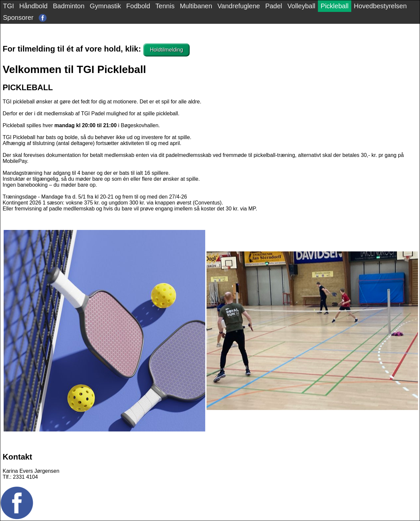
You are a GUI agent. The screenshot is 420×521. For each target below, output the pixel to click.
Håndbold (33, 6)
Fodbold (138, 6)
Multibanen (196, 6)
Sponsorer (18, 18)
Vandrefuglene (239, 6)
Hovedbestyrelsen (380, 6)
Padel (274, 6)
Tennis (165, 6)
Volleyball (302, 6)
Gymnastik (105, 6)
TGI (8, 6)
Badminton (69, 6)
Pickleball (334, 6)
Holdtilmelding (166, 50)
